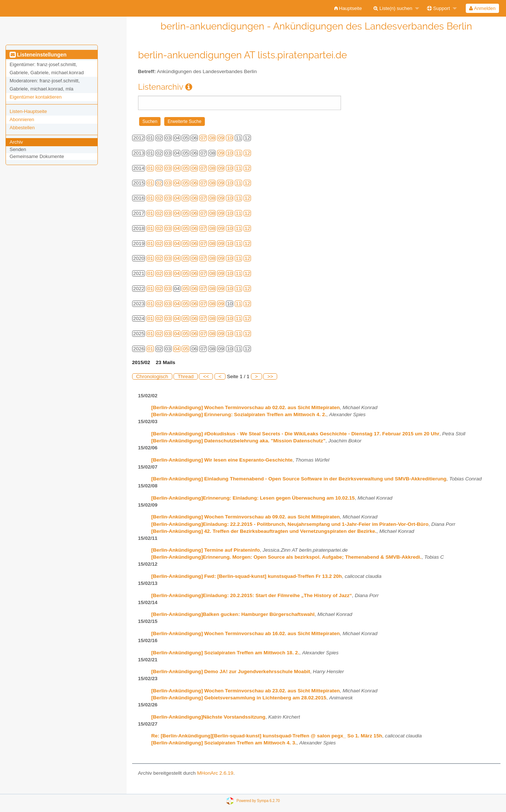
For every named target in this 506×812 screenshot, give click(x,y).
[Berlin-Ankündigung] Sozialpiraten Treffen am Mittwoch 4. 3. (224, 743)
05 (185, 168)
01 (150, 168)
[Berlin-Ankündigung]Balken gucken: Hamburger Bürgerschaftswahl (233, 614)
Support (438, 8)
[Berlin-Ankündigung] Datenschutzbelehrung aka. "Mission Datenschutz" (238, 441)
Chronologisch (152, 376)
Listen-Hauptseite (28, 111)
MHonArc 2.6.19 (215, 773)
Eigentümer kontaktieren (36, 97)
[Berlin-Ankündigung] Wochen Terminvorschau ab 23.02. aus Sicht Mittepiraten (246, 691)
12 (247, 153)
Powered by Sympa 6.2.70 (258, 801)
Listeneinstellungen (38, 55)
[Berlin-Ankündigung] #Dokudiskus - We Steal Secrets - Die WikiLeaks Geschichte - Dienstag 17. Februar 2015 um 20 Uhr (295, 434)
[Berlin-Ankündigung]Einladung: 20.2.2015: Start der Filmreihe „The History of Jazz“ (252, 595)
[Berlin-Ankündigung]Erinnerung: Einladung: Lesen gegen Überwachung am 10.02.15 (253, 498)
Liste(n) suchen (393, 8)
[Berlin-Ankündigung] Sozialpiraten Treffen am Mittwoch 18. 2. (225, 653)
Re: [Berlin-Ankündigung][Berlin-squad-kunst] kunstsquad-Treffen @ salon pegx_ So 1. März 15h (267, 736)
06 (194, 168)
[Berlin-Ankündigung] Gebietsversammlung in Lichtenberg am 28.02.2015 (239, 698)
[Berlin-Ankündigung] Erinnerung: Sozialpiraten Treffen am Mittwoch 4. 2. (239, 414)
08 (212, 138)
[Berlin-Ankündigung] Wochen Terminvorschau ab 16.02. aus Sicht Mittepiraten (246, 633)
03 (168, 168)
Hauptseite (348, 8)
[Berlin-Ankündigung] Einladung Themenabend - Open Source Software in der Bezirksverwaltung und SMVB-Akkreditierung (299, 479)
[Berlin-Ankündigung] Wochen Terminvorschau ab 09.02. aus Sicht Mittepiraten (246, 517)
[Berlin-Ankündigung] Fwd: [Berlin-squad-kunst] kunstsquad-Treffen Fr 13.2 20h (247, 576)
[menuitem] (348, 8)
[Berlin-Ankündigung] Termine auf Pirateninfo (206, 550)
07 (203, 138)
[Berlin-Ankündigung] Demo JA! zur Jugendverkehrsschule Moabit (231, 671)
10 (230, 138)
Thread (185, 376)
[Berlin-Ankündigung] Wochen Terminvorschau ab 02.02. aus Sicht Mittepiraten (246, 407)
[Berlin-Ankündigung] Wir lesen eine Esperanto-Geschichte (222, 460)
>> (270, 376)
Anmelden (482, 8)
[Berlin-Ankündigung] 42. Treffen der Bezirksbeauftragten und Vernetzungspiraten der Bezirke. (264, 531)
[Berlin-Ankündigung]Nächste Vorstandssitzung (208, 717)
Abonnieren (22, 119)
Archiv (16, 142)
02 (159, 168)
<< (206, 376)
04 (177, 168)
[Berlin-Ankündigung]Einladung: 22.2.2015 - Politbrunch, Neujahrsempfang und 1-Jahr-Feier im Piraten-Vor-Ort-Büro (290, 524)
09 (221, 138)
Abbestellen (22, 128)
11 (239, 153)
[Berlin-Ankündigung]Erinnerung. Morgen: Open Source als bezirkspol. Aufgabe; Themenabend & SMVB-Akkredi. (286, 557)
